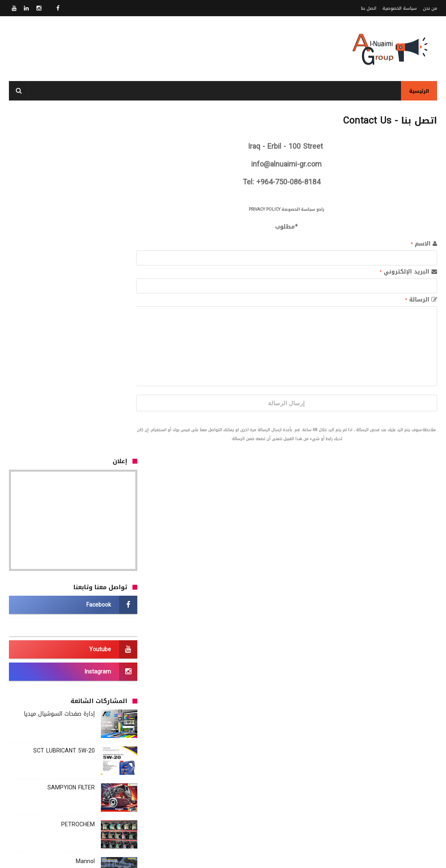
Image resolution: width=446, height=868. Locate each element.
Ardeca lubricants (72, 681)
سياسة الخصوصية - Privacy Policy (249, 820)
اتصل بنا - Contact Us (263, 830)
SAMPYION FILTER (71, 443)
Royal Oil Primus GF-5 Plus (60, 645)
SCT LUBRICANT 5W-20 (64, 406)
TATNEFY (83, 571)
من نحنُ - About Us (267, 810)
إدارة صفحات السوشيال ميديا (59, 369)
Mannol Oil (81, 608)
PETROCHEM (78, 480)
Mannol (85, 517)
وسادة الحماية (120, 554)
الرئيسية (419, 91)
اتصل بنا (369, 8)
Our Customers (115, 737)
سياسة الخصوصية (400, 8)
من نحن (430, 8)
